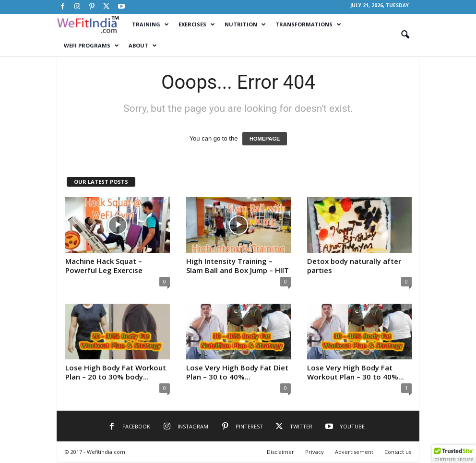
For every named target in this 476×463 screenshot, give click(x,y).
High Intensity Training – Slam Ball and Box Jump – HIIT (238, 266)
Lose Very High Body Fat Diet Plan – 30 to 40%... (237, 372)
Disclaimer (280, 452)
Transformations (308, 24)
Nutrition (245, 24)
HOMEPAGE (265, 139)
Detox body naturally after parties (354, 266)
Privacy (315, 452)
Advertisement (354, 452)
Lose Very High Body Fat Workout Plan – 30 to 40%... (356, 372)
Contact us (398, 452)
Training (150, 24)
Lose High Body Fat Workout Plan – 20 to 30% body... (116, 372)
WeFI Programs (91, 46)
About (143, 46)
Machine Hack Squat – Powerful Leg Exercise (104, 266)
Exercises (197, 24)
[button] (405, 35)
